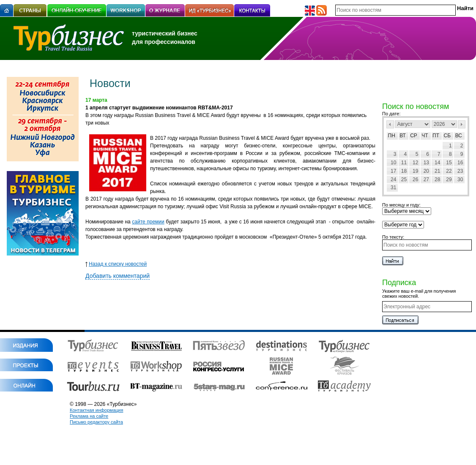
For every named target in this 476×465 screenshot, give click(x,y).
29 (449, 179)
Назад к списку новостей (116, 264)
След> (462, 124)
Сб (447, 136)
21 (437, 171)
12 (415, 163)
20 (426, 171)
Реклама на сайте (89, 416)
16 (460, 163)
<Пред (390, 124)
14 (437, 163)
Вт (403, 136)
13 (426, 163)
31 (393, 188)
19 (415, 171)
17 (393, 171)
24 (393, 179)
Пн (392, 136)
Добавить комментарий (118, 276)
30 (460, 179)
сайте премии (148, 222)
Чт (425, 136)
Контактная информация (96, 410)
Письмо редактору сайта (96, 422)
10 (393, 163)
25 (404, 179)
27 (426, 179)
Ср (414, 136)
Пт (436, 136)
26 (415, 179)
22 (449, 171)
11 (404, 163)
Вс (459, 136)
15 (449, 163)
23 (460, 171)
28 (437, 179)
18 (404, 171)
